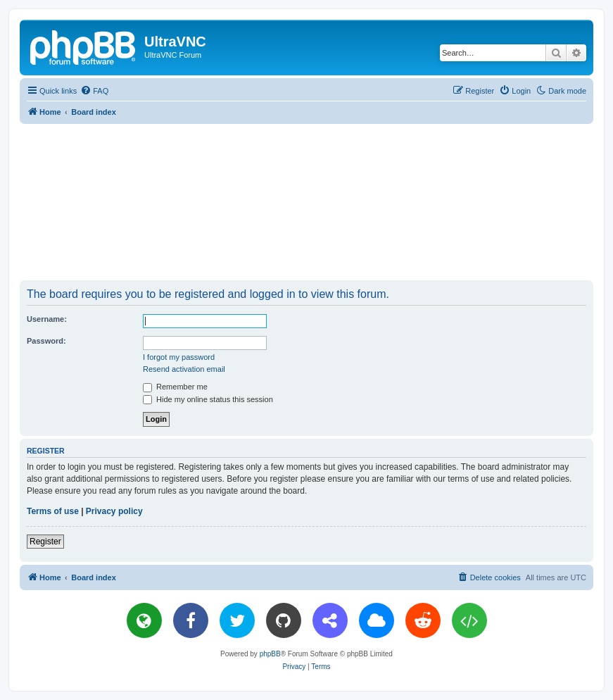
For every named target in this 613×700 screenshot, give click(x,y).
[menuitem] (94, 91)
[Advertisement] (307, 201)
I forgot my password (179, 357)
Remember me (175, 387)
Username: (47, 319)
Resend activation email (184, 369)
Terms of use (53, 511)
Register (45, 542)
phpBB (270, 654)
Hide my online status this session (208, 399)
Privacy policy (114, 511)
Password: (46, 341)
